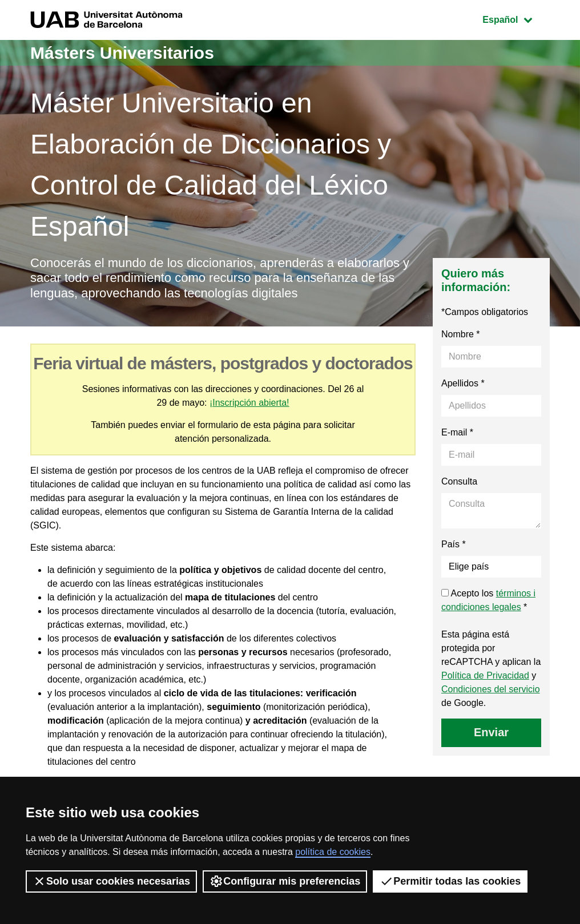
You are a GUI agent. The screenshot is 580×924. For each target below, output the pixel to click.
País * (454, 544)
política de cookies (333, 852)
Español (516, 19)
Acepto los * (488, 600)
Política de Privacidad (485, 675)
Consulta (459, 481)
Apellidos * (463, 383)
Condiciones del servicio (491, 689)
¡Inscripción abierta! (249, 403)
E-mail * (457, 432)
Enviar (491, 732)
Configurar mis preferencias (285, 881)
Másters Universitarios (122, 53)
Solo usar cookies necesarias (111, 881)
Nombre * (461, 334)
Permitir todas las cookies (450, 881)
